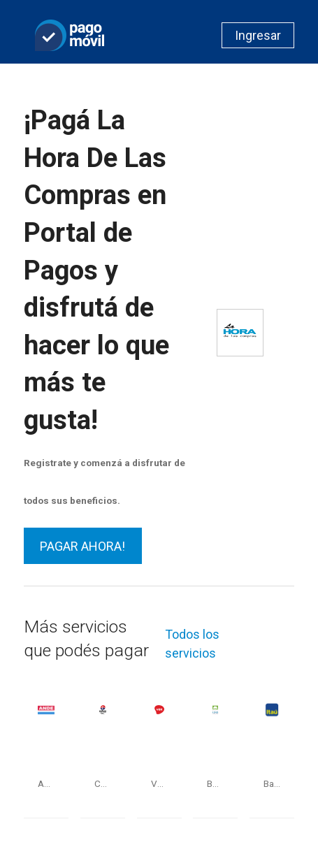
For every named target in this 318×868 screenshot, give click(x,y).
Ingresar (258, 35)
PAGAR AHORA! (82, 546)
